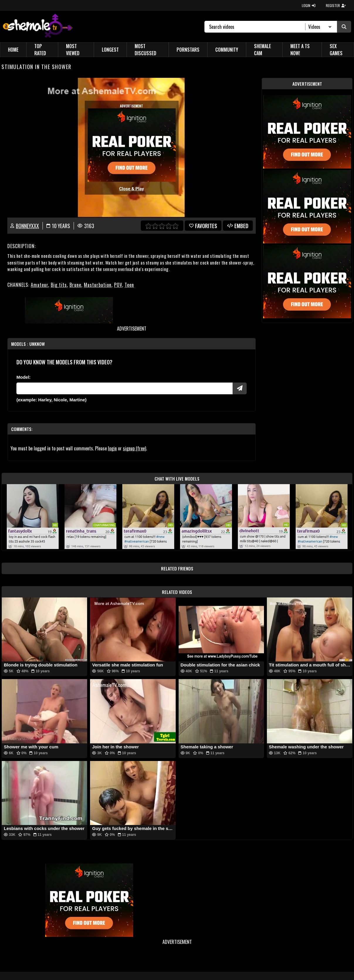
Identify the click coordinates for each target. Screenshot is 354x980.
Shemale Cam (262, 50)
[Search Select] (319, 27)
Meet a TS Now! (300, 50)
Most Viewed (73, 50)
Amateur (39, 285)
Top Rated (40, 50)
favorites (203, 226)
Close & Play (132, 189)
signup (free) (134, 448)
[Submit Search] (344, 27)
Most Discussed (145, 50)
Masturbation (98, 285)
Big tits (59, 285)
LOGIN (309, 5)
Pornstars (188, 50)
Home (13, 50)
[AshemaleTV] (38, 27)
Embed (238, 226)
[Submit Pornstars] (240, 388)
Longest (110, 50)
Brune (75, 285)
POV (118, 285)
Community (227, 50)
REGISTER (336, 5)
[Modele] (125, 388)
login (112, 448)
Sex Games (336, 50)
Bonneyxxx (27, 226)
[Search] (257, 27)
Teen (129, 285)
